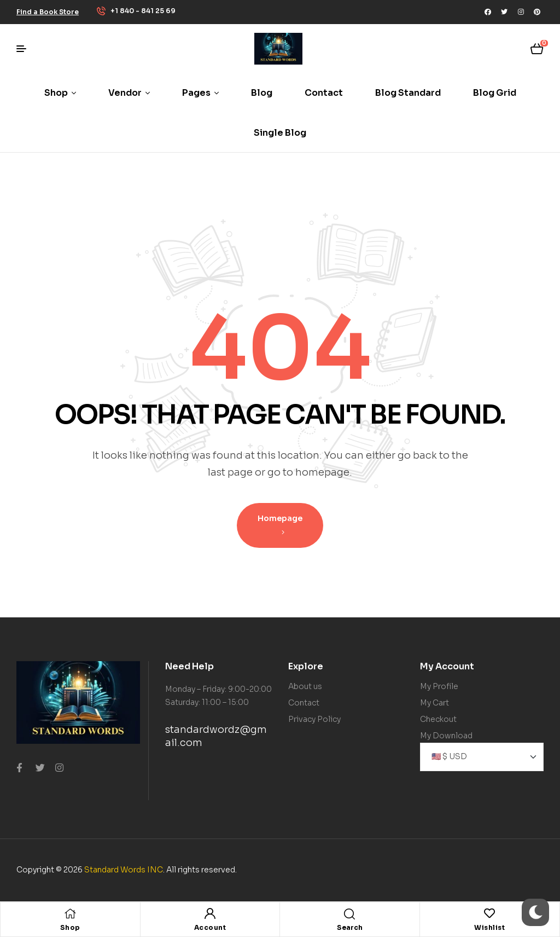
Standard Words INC (124, 870)
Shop (70, 927)
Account (210, 927)
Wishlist (489, 927)
